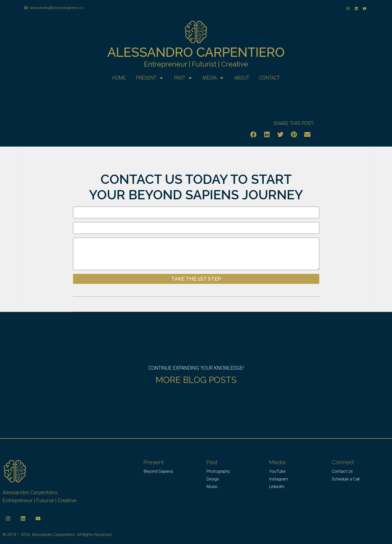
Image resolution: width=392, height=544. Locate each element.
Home (119, 78)
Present (150, 78)
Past (183, 78)
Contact (270, 78)
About (242, 78)
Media (213, 78)
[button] (253, 134)
